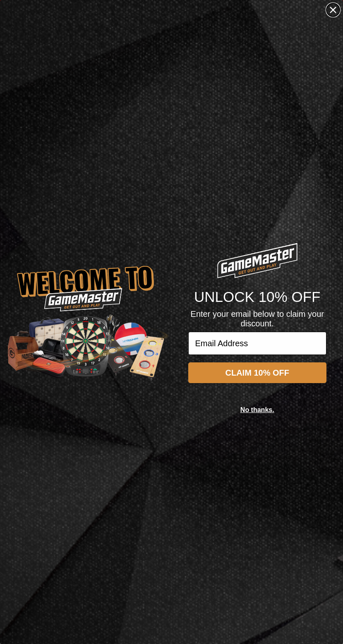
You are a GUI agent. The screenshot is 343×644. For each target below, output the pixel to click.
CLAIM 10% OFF (257, 373)
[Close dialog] (333, 10)
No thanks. (257, 410)
